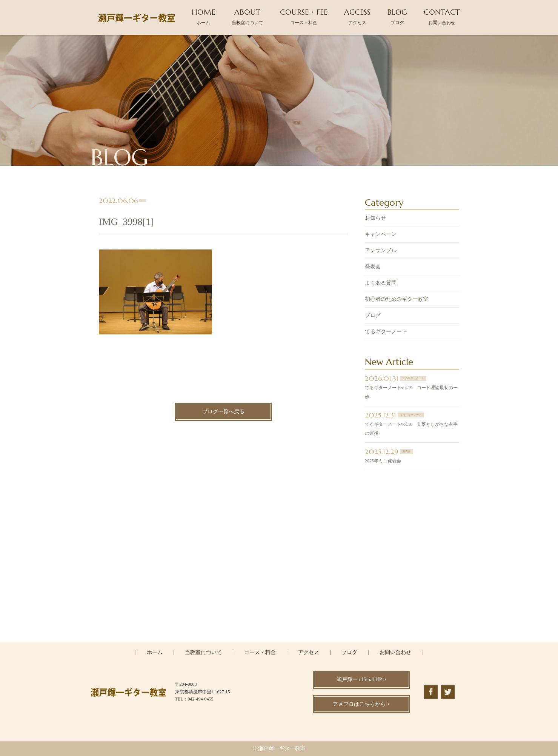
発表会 (373, 267)
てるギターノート (386, 332)
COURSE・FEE (304, 16)
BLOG (397, 16)
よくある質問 (381, 284)
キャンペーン (381, 235)
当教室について (203, 652)
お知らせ (375, 219)
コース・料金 (260, 652)
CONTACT (442, 16)
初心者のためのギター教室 (397, 300)
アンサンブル (381, 251)
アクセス (309, 652)
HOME (203, 16)
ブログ (373, 316)
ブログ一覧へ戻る (223, 412)
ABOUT (247, 16)
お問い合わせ (395, 652)
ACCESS (357, 16)
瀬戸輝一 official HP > (361, 680)
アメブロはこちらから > (361, 704)
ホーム (155, 652)
